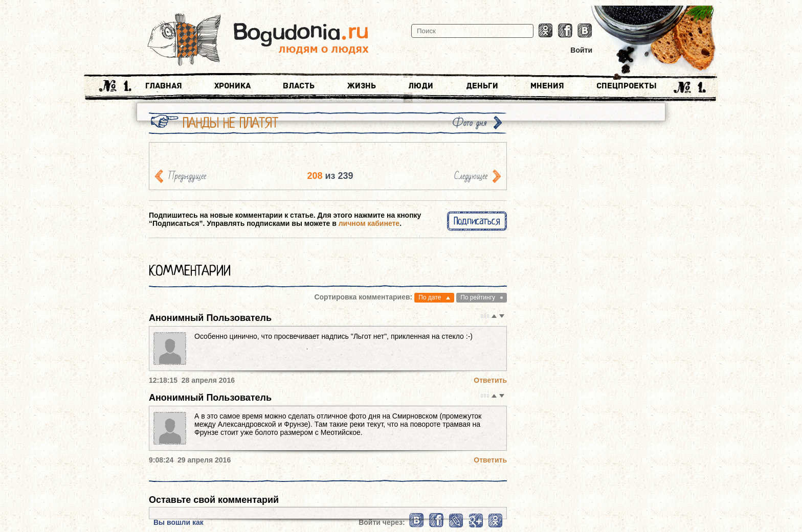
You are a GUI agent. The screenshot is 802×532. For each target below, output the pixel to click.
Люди (421, 86)
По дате (430, 297)
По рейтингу (478, 297)
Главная (164, 86)
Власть (299, 86)
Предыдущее (187, 176)
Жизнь (362, 86)
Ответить (490, 380)
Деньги (482, 86)
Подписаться (477, 221)
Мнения (547, 86)
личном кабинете (369, 223)
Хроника (232, 86)
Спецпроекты (627, 86)
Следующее (471, 176)
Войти (581, 50)
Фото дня (470, 123)
